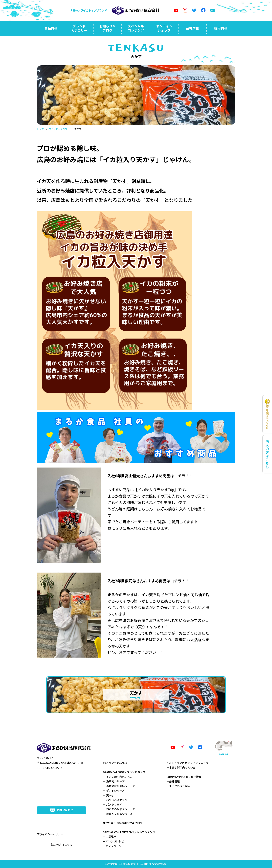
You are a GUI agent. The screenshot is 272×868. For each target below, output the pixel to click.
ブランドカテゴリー (59, 129)
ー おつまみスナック (115, 800)
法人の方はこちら (62, 844)
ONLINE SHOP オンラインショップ (187, 763)
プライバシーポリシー (50, 834)
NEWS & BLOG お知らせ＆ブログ (123, 823)
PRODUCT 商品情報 (115, 763)
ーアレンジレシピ (113, 841)
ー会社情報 (173, 781)
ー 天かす (109, 795)
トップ (40, 129)
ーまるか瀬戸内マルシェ (181, 767)
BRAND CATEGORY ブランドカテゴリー (127, 772)
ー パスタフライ (112, 804)
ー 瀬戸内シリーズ (114, 781)
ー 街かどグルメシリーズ (118, 814)
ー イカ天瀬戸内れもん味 (118, 777)
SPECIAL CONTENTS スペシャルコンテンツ (129, 832)
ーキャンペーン (112, 846)
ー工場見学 (110, 837)
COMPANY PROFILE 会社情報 (184, 777)
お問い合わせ (62, 810)
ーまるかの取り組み (178, 786)
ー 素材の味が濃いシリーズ (119, 786)
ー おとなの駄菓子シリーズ (119, 809)
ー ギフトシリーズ (114, 790)
